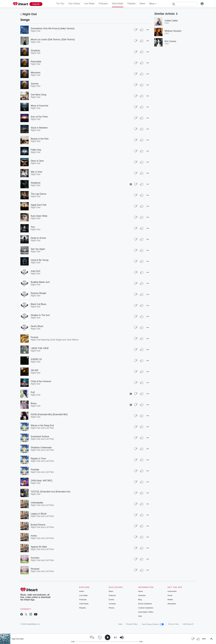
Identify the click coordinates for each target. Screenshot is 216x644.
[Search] (184, 4)
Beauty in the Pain (40, 139)
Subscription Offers (146, 612)
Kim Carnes (170, 41)
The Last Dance (39, 194)
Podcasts (103, 4)
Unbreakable (37, 503)
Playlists (131, 4)
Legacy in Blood (39, 514)
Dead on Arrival (38, 238)
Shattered (35, 183)
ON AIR (34, 370)
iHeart (82, 591)
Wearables (172, 604)
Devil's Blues (37, 326)
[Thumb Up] (142, 30)
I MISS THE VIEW (40, 348)
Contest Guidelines (146, 608)
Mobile (170, 600)
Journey (35, 84)
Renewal (35, 569)
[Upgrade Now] (36, 4)
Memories (36, 73)
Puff (33, 392)
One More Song (39, 95)
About (141, 591)
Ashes (34, 536)
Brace (34, 403)
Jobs (140, 616)
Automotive (172, 591)
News (142, 4)
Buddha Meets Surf (40, 282)
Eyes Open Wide (39, 216)
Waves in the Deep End (42, 425)
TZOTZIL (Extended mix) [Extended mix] (50, 492)
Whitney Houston (173, 31)
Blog (140, 600)
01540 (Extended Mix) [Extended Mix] (49, 414)
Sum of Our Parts (39, 117)
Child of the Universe (41, 381)
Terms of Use (173, 624)
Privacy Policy (132, 624)
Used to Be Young (40, 260)
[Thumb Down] (136, 30)
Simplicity (35, 51)
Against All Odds (39, 547)
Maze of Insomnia (39, 106)
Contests (112, 604)
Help (120, 624)
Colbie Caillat (171, 21)
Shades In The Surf (40, 315)
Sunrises (35, 558)
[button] (148, 30)
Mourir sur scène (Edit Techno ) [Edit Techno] (53, 39)
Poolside (35, 470)
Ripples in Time (38, 459)
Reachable (36, 62)
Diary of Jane (37, 161)
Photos (111, 608)
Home (170, 595)
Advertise (142, 595)
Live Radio (89, 4)
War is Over (37, 172)
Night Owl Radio (18, 639)
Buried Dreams (38, 525)
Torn (33, 227)
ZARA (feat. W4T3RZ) (41, 481)
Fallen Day (36, 150)
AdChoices (188, 624)
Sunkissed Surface (40, 436)
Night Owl (30, 14)
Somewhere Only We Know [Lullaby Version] (53, 28)
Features (112, 595)
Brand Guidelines (145, 604)
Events (111, 600)
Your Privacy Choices (153, 624)
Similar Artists (166, 14)
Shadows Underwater (41, 448)
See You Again (38, 249)
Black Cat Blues (39, 304)
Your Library (74, 4)
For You (60, 4)
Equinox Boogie (38, 293)
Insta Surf (35, 271)
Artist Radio (118, 4)
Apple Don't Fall (38, 205)
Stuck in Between (39, 128)
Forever (35, 337)
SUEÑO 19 (36, 359)
